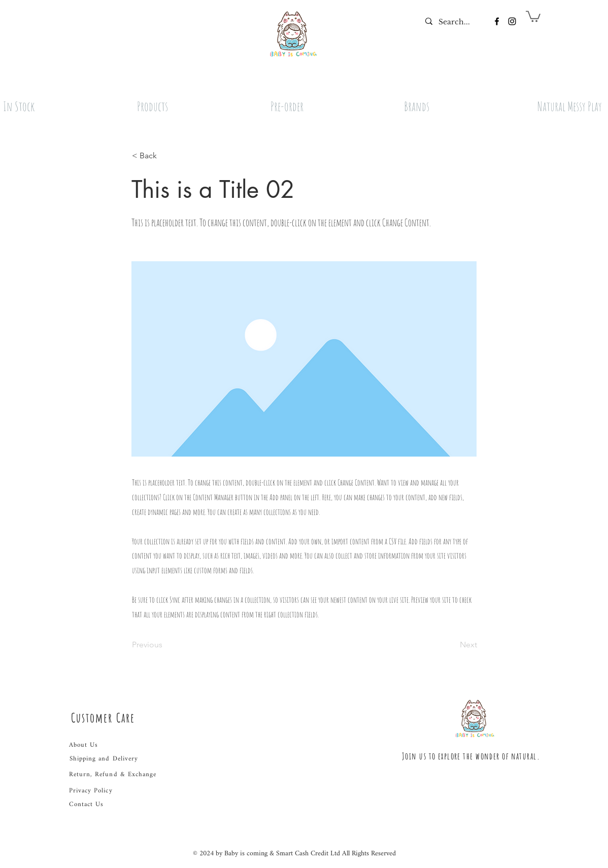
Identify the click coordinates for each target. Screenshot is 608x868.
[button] (533, 16)
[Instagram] (512, 21)
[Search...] (454, 22)
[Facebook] (497, 21)
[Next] (452, 645)
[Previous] (165, 645)
